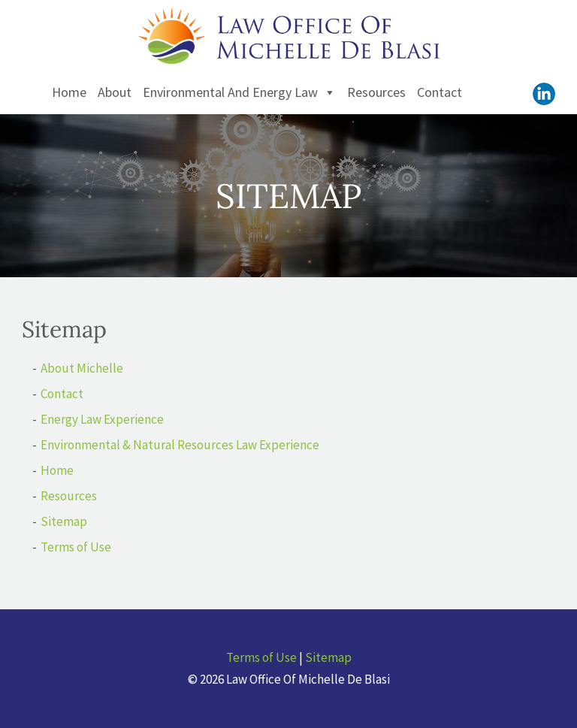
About (115, 92)
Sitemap (64, 521)
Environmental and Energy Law (239, 92)
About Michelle (82, 368)
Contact (440, 92)
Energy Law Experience (102, 419)
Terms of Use (76, 547)
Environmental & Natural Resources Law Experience (180, 445)
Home (69, 92)
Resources (376, 92)
